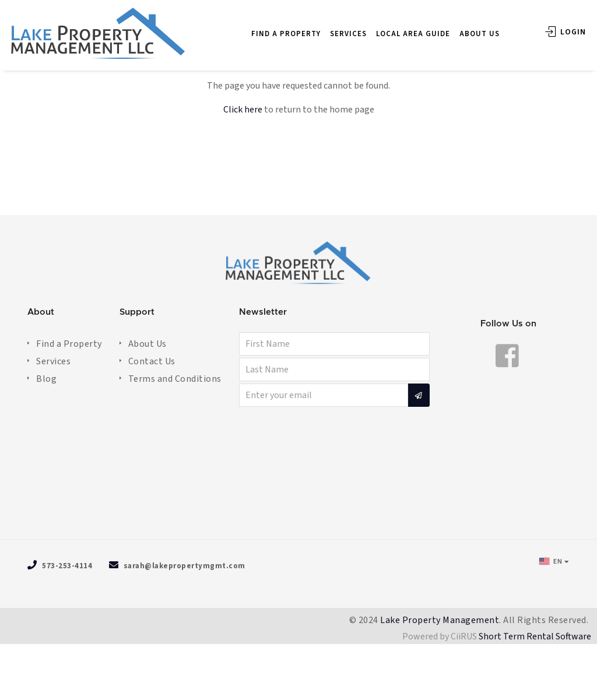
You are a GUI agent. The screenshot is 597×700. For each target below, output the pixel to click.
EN (551, 561)
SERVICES (336, 27)
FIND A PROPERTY (274, 27)
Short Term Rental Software (535, 636)
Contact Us (152, 361)
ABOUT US (467, 27)
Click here (243, 110)
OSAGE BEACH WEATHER (298, 475)
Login (553, 26)
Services (53, 361)
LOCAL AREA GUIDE (401, 27)
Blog (46, 379)
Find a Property (69, 344)
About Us (148, 344)
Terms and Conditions (175, 379)
